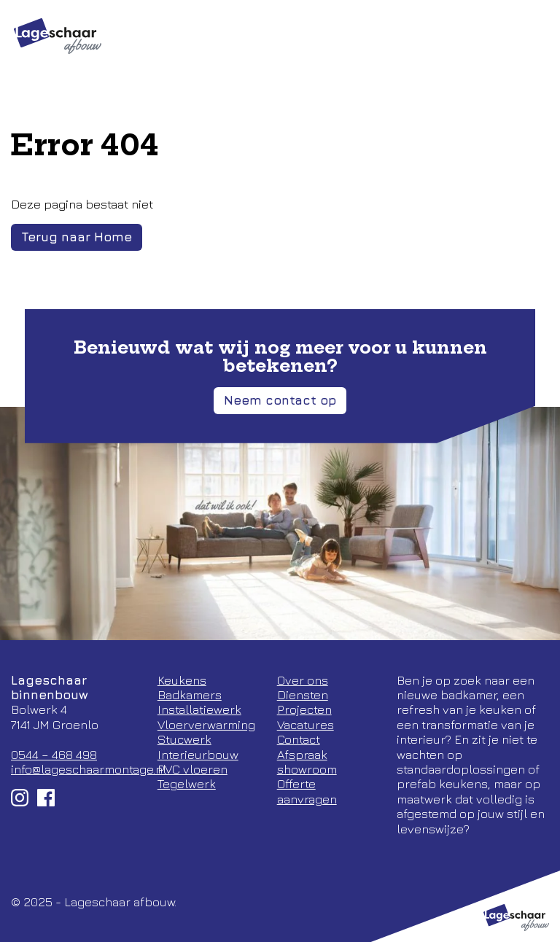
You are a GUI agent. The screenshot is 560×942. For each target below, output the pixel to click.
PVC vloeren (192, 769)
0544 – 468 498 (54, 755)
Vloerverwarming (206, 725)
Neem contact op (280, 400)
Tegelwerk (187, 784)
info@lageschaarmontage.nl (89, 769)
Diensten (303, 695)
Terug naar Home (77, 237)
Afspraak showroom (307, 762)
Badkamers (190, 695)
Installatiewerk (199, 709)
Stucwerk (184, 739)
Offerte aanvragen (307, 791)
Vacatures (306, 725)
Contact (299, 739)
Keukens (182, 680)
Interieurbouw (198, 755)
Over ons (303, 680)
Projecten (304, 709)
